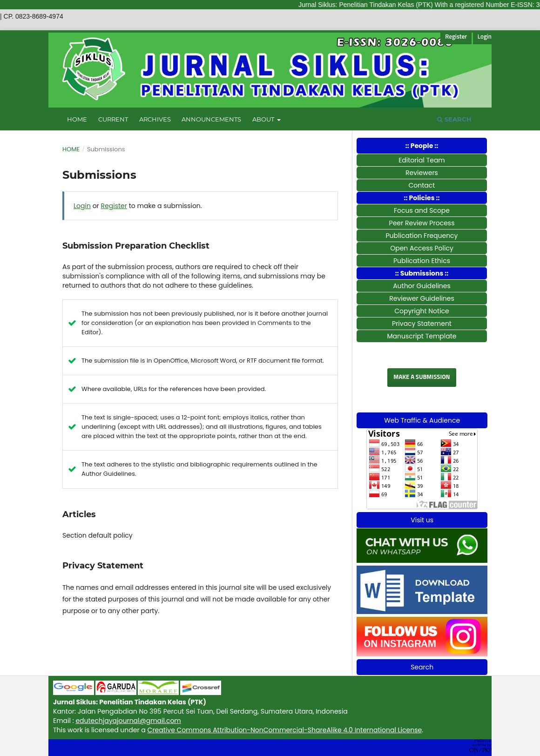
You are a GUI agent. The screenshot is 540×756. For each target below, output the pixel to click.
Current (113, 119)
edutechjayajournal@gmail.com (128, 721)
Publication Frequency (422, 236)
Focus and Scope (422, 210)
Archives (155, 119)
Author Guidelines (422, 286)
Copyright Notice (422, 311)
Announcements (211, 119)
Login (485, 37)
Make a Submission (422, 377)
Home (77, 119)
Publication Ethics (422, 261)
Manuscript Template (422, 336)
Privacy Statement (422, 324)
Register (456, 37)
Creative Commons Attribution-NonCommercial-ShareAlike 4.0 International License (285, 730)
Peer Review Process (422, 223)
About (264, 119)
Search (454, 119)
